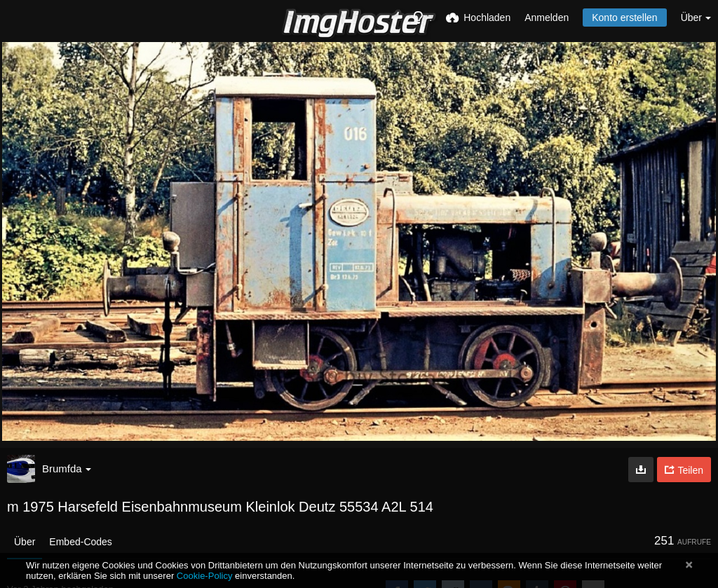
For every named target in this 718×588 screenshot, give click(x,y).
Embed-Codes (81, 542)
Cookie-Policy (205, 576)
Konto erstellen (624, 18)
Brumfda (67, 469)
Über (25, 542)
